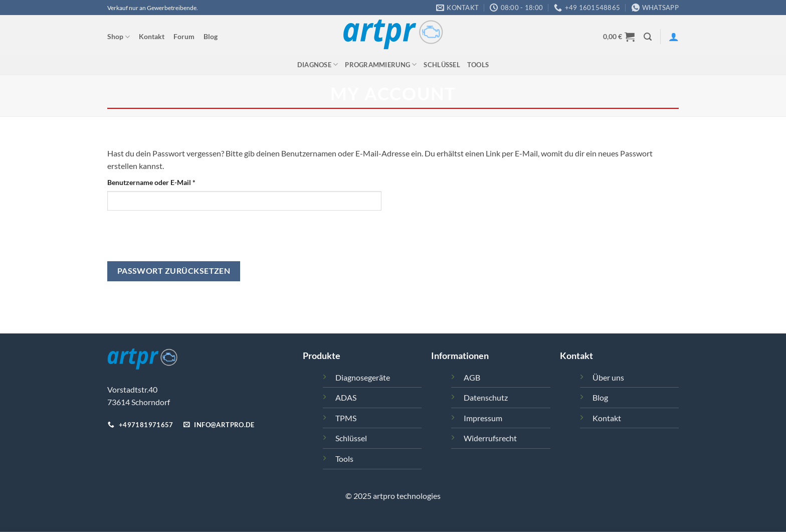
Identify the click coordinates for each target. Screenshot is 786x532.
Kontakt (152, 36)
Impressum (483, 418)
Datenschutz (486, 397)
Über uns (608, 377)
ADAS (346, 397)
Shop (119, 37)
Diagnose (318, 64)
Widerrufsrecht (490, 438)
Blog (211, 36)
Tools (478, 65)
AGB (472, 377)
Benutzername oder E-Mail (170, 182)
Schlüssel (442, 65)
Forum (184, 36)
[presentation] (183, 242)
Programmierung (381, 64)
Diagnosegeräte (363, 377)
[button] (619, 37)
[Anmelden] (674, 37)
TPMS (346, 418)
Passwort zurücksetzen (174, 271)
